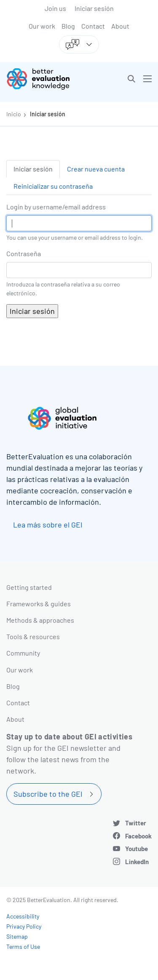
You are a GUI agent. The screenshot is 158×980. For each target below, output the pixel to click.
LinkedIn (137, 862)
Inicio (14, 114)
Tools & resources (33, 636)
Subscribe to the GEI (48, 794)
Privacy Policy (24, 926)
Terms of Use (23, 947)
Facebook (138, 836)
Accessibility (23, 916)
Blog (68, 26)
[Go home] (46, 79)
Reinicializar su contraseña (53, 186)
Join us (55, 8)
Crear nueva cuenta (96, 169)
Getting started (29, 587)
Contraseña (24, 253)
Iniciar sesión (94, 8)
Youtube (137, 849)
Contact (93, 26)
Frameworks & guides (39, 604)
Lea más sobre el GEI (48, 525)
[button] (131, 79)
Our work (42, 26)
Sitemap (17, 936)
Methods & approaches (40, 620)
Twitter (136, 823)
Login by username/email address (56, 207)
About (120, 26)
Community (23, 653)
